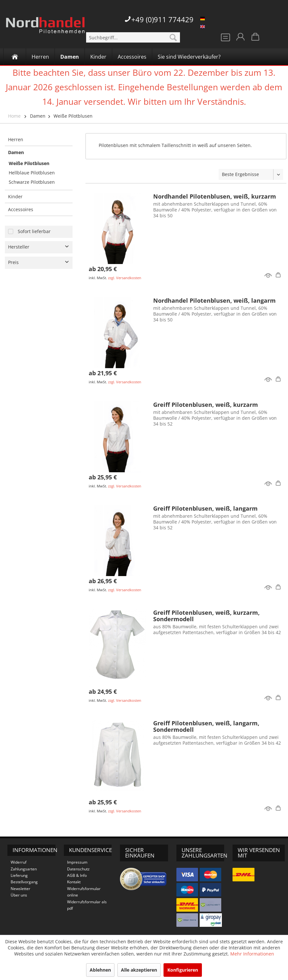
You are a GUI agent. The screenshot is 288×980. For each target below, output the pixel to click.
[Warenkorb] (256, 39)
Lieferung (19, 875)
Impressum (77, 862)
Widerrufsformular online (84, 892)
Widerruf (19, 862)
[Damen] (70, 57)
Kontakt (74, 882)
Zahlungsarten (24, 869)
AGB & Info (77, 875)
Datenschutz (78, 869)
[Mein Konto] (240, 39)
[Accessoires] (132, 57)
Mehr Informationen (252, 954)
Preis (13, 262)
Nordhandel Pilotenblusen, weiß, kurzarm (215, 196)
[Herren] (40, 57)
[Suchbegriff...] (133, 37)
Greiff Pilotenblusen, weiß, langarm (205, 508)
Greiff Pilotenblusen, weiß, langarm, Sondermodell (206, 726)
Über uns (19, 895)
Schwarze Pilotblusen (32, 182)
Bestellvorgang (24, 882)
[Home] (15, 57)
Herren (16, 139)
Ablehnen (100, 970)
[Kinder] (98, 57)
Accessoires (21, 209)
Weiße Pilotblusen (73, 116)
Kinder (15, 196)
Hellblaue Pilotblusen (32, 173)
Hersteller (19, 247)
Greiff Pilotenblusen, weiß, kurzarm (206, 405)
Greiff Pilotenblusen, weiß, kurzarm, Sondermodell (206, 616)
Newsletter (20, 889)
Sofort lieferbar (34, 231)
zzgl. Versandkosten (125, 278)
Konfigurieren (183, 970)
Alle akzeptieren (139, 970)
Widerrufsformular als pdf (87, 905)
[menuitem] (133, 37)
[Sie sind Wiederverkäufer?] (189, 57)
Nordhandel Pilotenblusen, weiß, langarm (214, 300)
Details (279, 276)
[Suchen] (173, 37)
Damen (38, 116)
